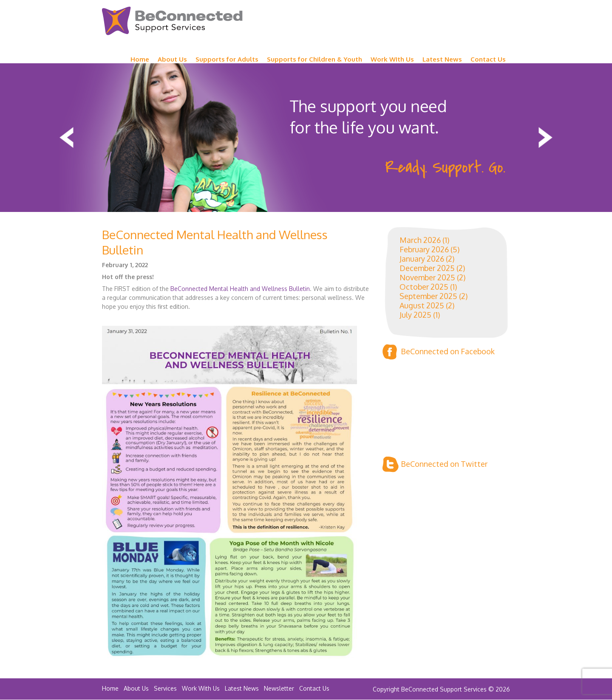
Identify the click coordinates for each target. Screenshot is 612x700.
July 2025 (415, 315)
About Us (172, 59)
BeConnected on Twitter (435, 464)
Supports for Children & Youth (314, 59)
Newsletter (279, 688)
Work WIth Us (392, 59)
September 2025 (428, 296)
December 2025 (427, 268)
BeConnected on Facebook (439, 352)
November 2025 (427, 277)
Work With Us (201, 688)
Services (165, 688)
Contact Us (488, 59)
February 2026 (424, 249)
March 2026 (420, 240)
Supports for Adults (227, 59)
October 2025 (424, 287)
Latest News (442, 59)
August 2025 (422, 305)
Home (140, 59)
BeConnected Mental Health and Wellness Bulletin (240, 289)
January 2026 (422, 259)
